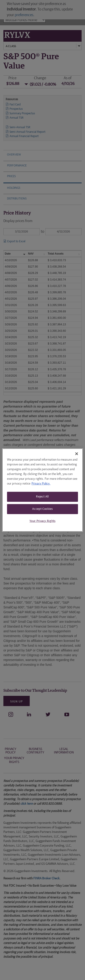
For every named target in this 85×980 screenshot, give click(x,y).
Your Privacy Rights (42, 521)
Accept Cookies (42, 509)
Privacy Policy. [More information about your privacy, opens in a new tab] (41, 484)
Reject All (42, 497)
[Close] (77, 454)
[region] (42, 490)
